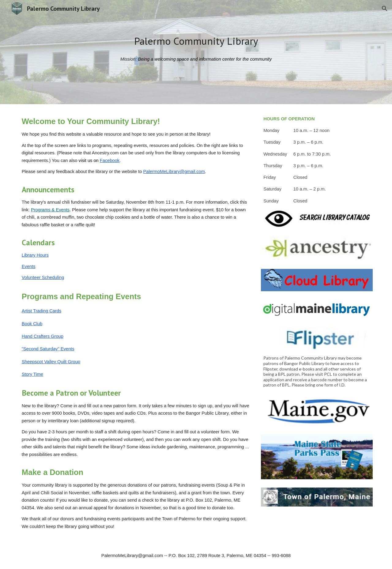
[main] (196, 41)
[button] (385, 9)
